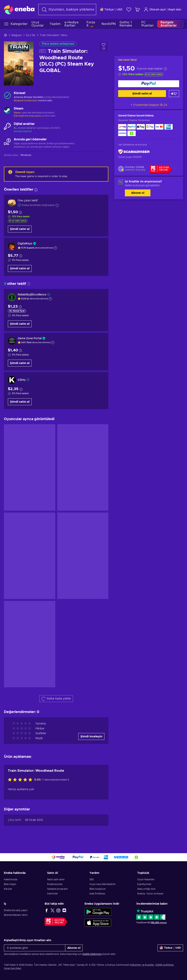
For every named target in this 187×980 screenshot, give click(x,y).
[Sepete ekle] (174, 94)
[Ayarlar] (111, 10)
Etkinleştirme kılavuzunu (28, 116)
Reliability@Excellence (32, 295)
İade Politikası (97, 894)
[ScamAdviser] (134, 152)
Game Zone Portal (30, 338)
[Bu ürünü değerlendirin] (21, 780)
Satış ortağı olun (146, 889)
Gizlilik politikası (164, 965)
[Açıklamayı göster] (55, 248)
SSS (92, 879)
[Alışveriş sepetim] (137, 10)
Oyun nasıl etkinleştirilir (103, 884)
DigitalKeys (25, 244)
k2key (22, 380)
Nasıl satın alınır (56, 879)
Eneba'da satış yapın (16, 910)
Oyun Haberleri (146, 879)
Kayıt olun (175, 10)
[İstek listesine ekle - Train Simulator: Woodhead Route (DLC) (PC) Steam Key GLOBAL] (104, 48)
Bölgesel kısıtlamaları (26, 101)
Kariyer (8, 889)
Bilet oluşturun (98, 889)
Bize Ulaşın (10, 884)
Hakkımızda (11, 879)
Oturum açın (155, 10)
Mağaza (17, 35)
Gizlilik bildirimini (92, 954)
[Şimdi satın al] (149, 84)
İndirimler (53, 894)
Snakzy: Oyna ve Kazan (150, 894)
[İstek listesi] (129, 10)
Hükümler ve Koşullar (142, 965)
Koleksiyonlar (55, 884)
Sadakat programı (58, 889)
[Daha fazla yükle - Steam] (7, 111)
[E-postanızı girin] (35, 948)
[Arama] (67, 10)
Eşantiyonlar (144, 884)
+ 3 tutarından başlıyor (149, 105)
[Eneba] (19, 9)
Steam (17, 113)
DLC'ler (31, 35)
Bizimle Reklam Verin (16, 915)
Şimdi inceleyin (91, 736)
